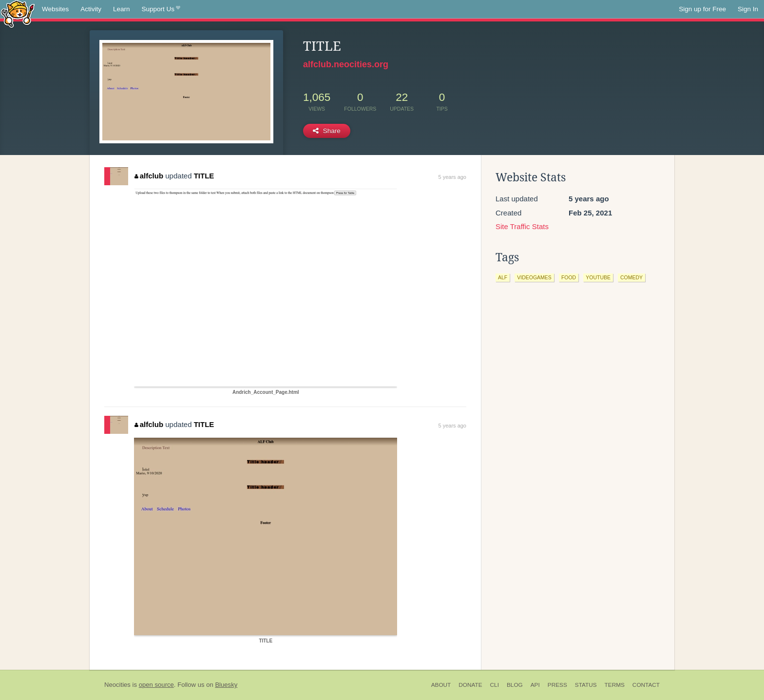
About (441, 685)
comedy (631, 277)
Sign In (748, 9)
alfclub (149, 176)
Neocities (117, 685)
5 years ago (452, 177)
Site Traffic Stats (522, 226)
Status (586, 685)
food (569, 277)
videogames (534, 277)
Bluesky (226, 685)
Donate (470, 685)
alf (503, 277)
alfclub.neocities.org (346, 64)
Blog (515, 685)
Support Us (161, 9)
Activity (91, 9)
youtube (598, 277)
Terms (615, 685)
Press (557, 685)
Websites (55, 9)
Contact (646, 685)
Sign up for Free (702, 9)
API (535, 685)
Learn (122, 9)
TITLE (204, 176)
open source (156, 685)
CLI (495, 685)
